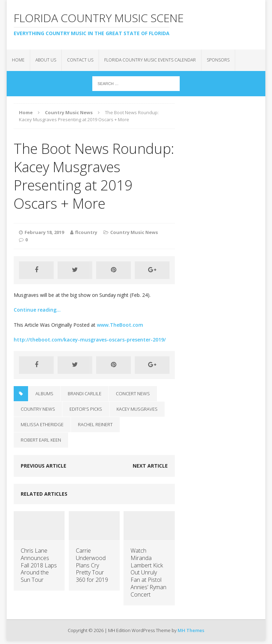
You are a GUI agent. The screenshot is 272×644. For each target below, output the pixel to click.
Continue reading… (37, 310)
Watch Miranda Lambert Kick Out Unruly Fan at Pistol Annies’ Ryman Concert (148, 573)
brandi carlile (85, 393)
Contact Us (80, 60)
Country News (38, 409)
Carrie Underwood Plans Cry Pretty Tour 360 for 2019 (92, 565)
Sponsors (218, 60)
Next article (150, 466)
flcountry (86, 232)
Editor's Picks (86, 409)
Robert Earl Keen (41, 440)
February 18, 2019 (44, 232)
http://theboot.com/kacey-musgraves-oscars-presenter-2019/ (90, 340)
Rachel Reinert (95, 424)
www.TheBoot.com (120, 325)
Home (18, 60)
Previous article (44, 466)
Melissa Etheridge (42, 424)
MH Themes (191, 630)
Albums (44, 393)
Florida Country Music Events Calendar (150, 60)
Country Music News (134, 232)
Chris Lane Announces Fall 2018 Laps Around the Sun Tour (39, 565)
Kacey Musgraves (137, 409)
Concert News (133, 393)
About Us (46, 60)
